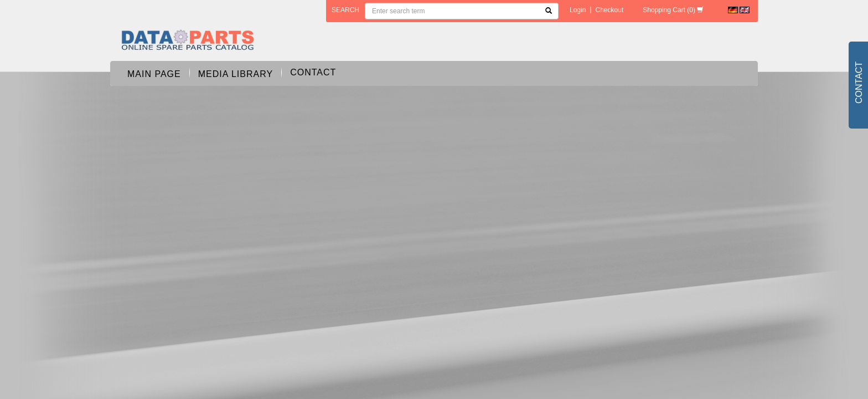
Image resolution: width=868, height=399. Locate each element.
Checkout (610, 10)
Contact (313, 72)
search (345, 10)
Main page (154, 74)
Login (578, 10)
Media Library (236, 74)
